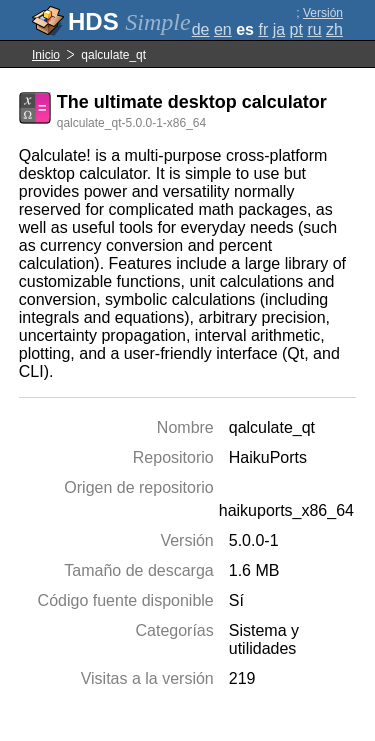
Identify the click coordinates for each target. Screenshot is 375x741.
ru (314, 29)
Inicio (46, 55)
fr (263, 29)
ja (279, 29)
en (223, 29)
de (201, 29)
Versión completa (318, 20)
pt (296, 29)
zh (334, 29)
